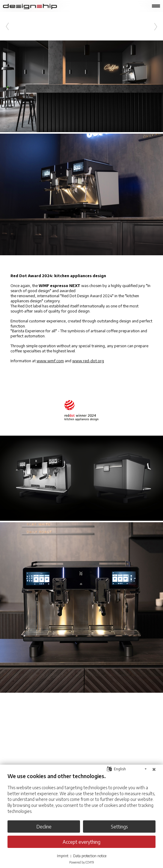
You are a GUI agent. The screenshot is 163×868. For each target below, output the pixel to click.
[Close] (154, 769)
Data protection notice (90, 856)
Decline (44, 827)
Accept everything (81, 842)
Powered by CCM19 (81, 862)
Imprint (63, 856)
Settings (119, 827)
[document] (81, 798)
